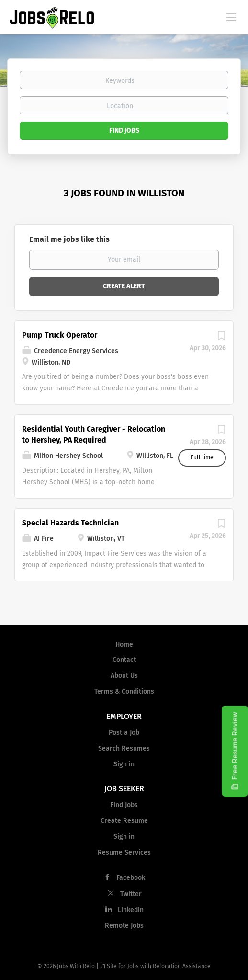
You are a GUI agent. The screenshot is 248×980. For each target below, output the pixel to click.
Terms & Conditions (124, 691)
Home (124, 644)
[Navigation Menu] (231, 17)
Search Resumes (124, 748)
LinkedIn (131, 910)
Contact (124, 660)
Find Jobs (124, 131)
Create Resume (124, 821)
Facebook (131, 878)
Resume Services (124, 852)
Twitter (131, 894)
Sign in (124, 764)
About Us (124, 676)
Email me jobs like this (69, 239)
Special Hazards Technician (70, 523)
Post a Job (124, 733)
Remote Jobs (124, 926)
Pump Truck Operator (60, 335)
